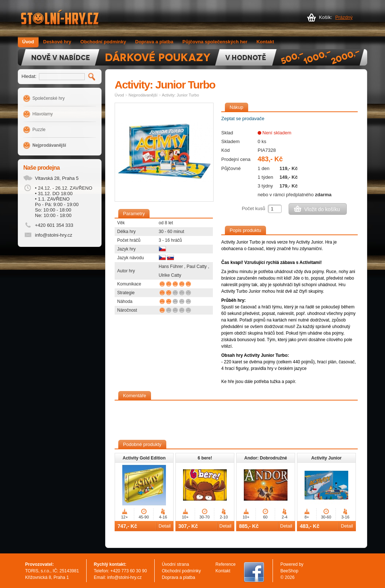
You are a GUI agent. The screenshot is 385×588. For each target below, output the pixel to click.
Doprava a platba (154, 42)
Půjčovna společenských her (215, 42)
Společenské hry (49, 98)
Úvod (28, 42)
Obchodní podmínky (103, 42)
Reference (225, 564)
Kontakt (265, 42)
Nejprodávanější (49, 145)
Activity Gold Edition (144, 458)
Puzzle (39, 130)
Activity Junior (326, 458)
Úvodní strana (176, 564)
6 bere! (205, 458)
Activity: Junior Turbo (180, 95)
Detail (165, 526)
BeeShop (289, 571)
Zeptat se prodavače (243, 119)
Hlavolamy (43, 114)
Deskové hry (57, 42)
